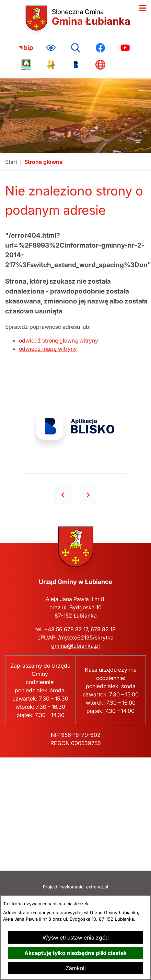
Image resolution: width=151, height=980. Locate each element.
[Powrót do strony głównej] (11, 162)
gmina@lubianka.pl (75, 646)
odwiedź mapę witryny (48, 349)
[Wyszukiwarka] (75, 48)
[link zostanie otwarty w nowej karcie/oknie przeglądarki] (26, 48)
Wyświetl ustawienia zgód (76, 937)
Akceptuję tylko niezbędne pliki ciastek (75, 953)
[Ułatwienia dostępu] (51, 48)
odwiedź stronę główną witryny (59, 340)
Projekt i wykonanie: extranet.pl (75, 887)
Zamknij (76, 968)
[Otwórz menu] (143, 8)
